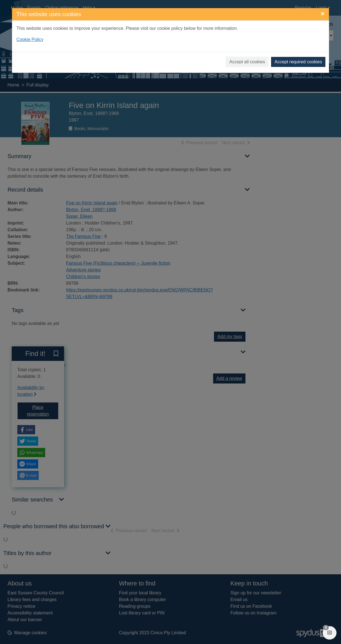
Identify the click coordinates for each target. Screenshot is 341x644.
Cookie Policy (30, 39)
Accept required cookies (298, 62)
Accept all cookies (247, 62)
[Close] (323, 14)
